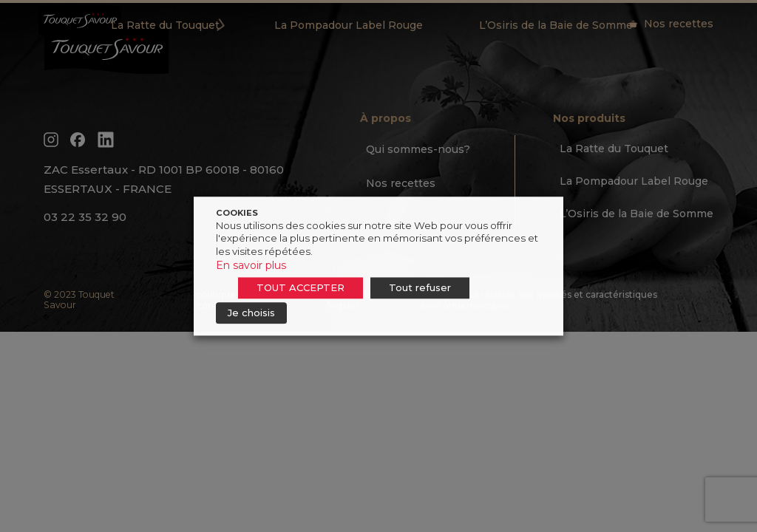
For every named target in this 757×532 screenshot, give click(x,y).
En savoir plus (251, 265)
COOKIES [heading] (237, 213)
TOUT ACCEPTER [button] (301, 287)
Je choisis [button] (251, 313)
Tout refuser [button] (420, 287)
